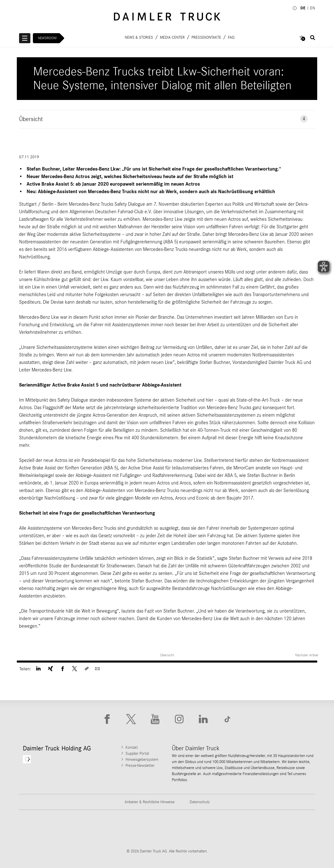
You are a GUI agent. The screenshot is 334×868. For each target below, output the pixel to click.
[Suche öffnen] (313, 38)
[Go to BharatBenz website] (245, 829)
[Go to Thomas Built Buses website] (90, 829)
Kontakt (132, 747)
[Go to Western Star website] (141, 829)
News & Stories (139, 37)
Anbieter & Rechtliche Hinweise (150, 802)
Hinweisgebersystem (142, 759)
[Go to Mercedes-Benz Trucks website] (193, 829)
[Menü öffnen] (25, 38)
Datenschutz (200, 802)
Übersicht (167, 655)
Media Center (173, 37)
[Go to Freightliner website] (38, 829)
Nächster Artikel (307, 655)
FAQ (231, 37)
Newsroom (47, 38)
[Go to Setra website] (296, 829)
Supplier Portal (137, 753)
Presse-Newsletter (140, 766)
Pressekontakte (207, 37)
